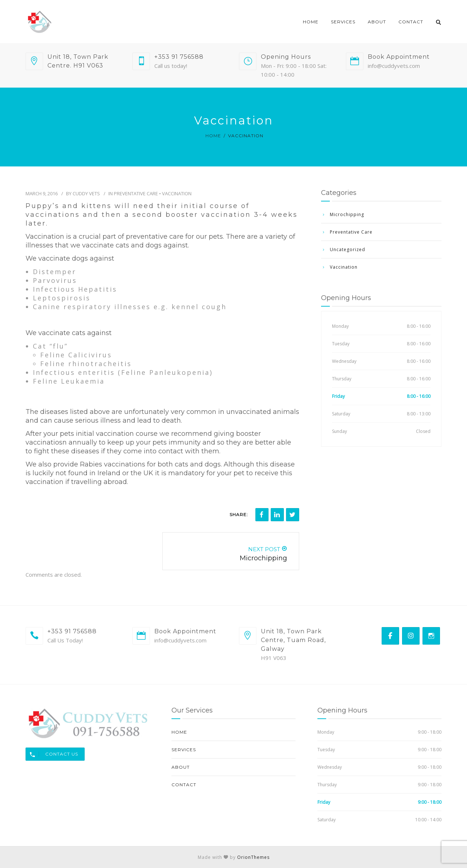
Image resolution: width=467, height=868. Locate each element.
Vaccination (177, 193)
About (377, 22)
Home (311, 22)
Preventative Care (136, 193)
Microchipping (347, 214)
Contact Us (52, 754)
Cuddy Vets (86, 193)
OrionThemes (253, 857)
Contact (411, 22)
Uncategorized (348, 249)
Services (343, 22)
